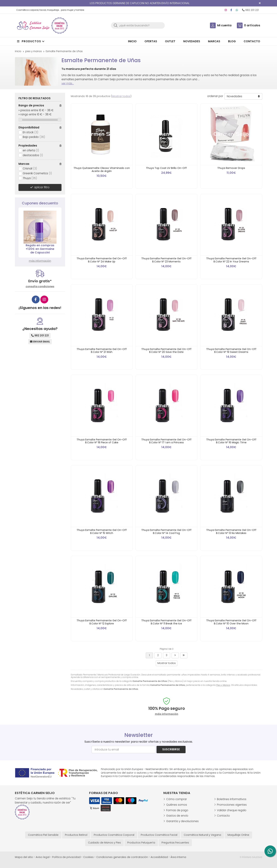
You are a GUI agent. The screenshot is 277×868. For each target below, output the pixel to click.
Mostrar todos (121, 96)
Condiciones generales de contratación (122, 857)
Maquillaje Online (238, 835)
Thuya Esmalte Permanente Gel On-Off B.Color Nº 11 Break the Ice (166, 622)
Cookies (88, 857)
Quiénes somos (177, 805)
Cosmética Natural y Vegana (202, 835)
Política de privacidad (66, 857)
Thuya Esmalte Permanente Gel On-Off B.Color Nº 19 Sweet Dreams (231, 351)
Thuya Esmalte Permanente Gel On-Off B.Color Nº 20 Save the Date (166, 351)
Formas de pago (177, 810)
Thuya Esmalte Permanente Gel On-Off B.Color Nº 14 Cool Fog (166, 532)
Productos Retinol (76, 835)
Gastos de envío (177, 816)
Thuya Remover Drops (231, 168)
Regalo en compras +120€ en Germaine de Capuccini (40, 249)
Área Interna (178, 857)
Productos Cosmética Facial (159, 835)
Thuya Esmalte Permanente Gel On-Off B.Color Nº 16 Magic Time (231, 441)
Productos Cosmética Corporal (114, 835)
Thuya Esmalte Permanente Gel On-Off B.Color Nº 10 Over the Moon (231, 622)
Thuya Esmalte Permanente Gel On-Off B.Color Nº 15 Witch (102, 532)
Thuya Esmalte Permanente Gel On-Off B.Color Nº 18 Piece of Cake (102, 441)
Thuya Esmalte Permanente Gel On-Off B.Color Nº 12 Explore (102, 622)
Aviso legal (43, 857)
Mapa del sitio (24, 857)
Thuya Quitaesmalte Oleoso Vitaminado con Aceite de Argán (102, 170)
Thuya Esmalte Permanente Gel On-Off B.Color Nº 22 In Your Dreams (231, 260)
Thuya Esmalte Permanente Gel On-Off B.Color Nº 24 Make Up (102, 260)
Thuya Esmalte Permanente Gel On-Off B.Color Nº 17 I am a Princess (166, 441)
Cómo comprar (177, 799)
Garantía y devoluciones (182, 821)
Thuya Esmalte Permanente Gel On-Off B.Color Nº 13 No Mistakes (231, 532)
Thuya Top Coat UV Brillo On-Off (166, 168)
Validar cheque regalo (232, 810)
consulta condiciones (40, 286)
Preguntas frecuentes (175, 843)
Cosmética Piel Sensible (43, 835)
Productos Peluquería (141, 843)
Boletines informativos (232, 799)
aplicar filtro (42, 187)
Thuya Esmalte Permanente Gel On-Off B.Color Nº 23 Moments (166, 260)
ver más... (68, 83)
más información (40, 261)
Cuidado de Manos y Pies (104, 843)
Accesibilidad (159, 857)
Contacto (223, 816)
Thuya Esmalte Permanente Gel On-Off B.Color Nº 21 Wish (102, 351)
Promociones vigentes (232, 805)
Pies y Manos (223, 685)
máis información (167, 714)
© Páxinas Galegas (251, 857)
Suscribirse (171, 749)
